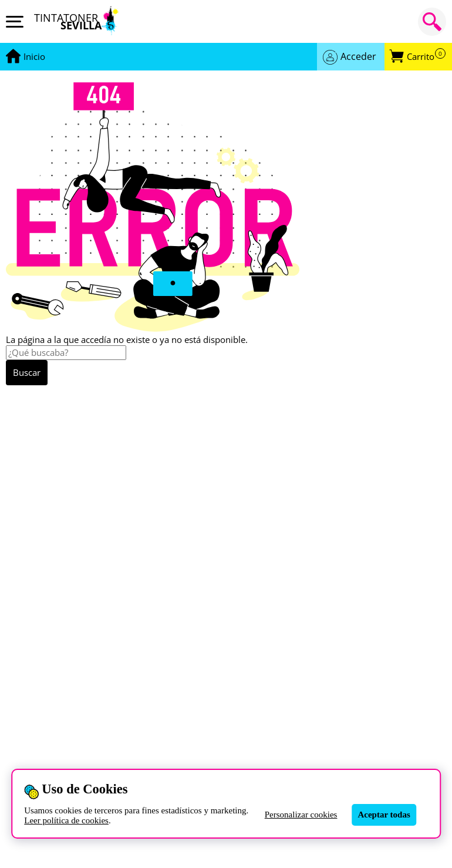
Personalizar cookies (301, 815)
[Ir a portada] (34, 57)
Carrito (426, 57)
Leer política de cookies (66, 820)
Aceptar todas (384, 815)
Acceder (358, 56)
